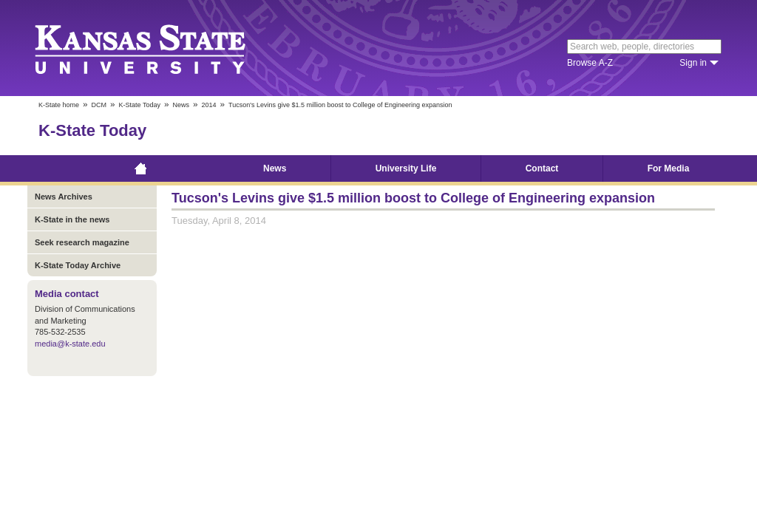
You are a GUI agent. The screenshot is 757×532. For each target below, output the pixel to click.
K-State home (59, 105)
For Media (669, 168)
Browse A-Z (590, 63)
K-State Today (140, 105)
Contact (542, 168)
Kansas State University (159, 48)
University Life (406, 168)
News (181, 105)
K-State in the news (72, 219)
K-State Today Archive (78, 265)
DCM (99, 105)
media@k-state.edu (70, 344)
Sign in (693, 63)
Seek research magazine (82, 242)
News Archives (64, 197)
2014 (208, 105)
